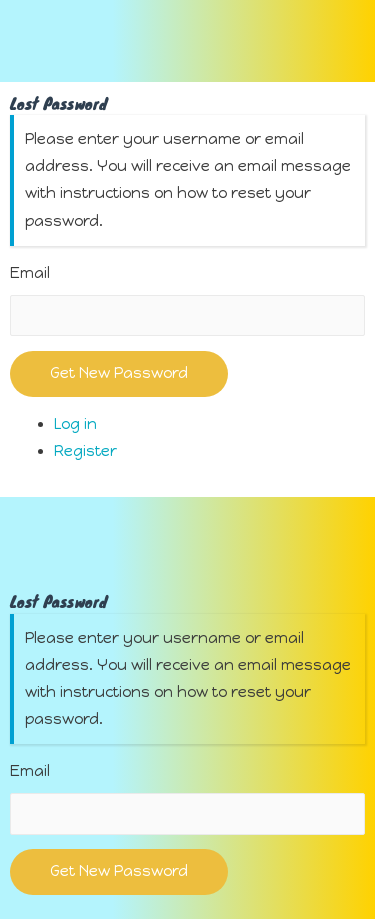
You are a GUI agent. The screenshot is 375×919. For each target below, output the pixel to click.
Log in (75, 424)
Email (30, 273)
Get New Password (119, 373)
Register (85, 451)
